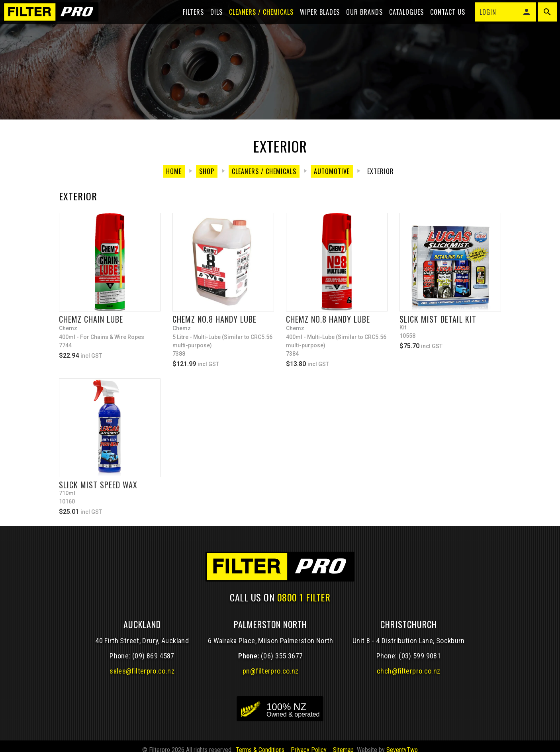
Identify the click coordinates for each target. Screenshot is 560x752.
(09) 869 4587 (153, 664)
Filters (189, 21)
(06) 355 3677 (282, 664)
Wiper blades (315, 21)
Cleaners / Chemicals (257, 21)
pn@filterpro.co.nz (271, 679)
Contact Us (443, 21)
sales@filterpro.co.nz (142, 679)
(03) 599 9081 (420, 664)
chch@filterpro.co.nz (408, 679)
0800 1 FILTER (304, 605)
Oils (212, 21)
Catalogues (402, 21)
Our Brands (360, 21)
